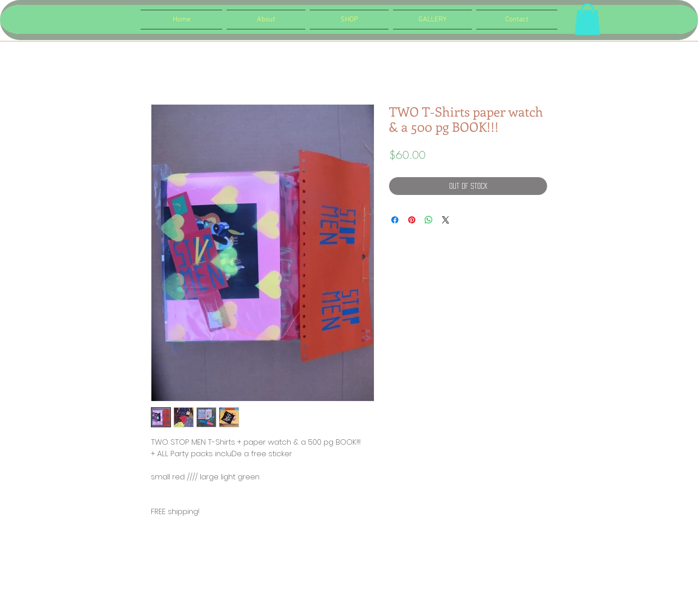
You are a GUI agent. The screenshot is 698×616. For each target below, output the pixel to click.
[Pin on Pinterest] (412, 220)
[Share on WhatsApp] (429, 220)
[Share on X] (446, 220)
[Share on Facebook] (395, 220)
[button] (587, 19)
